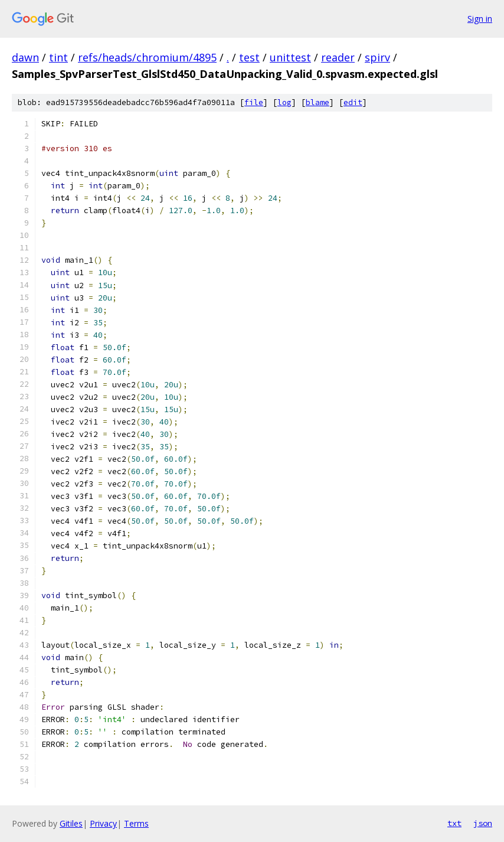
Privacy (103, 823)
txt (454, 823)
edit (353, 102)
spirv (377, 57)
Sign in (480, 19)
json (483, 823)
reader (338, 57)
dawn (25, 57)
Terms (136, 823)
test (249, 57)
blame (318, 102)
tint (58, 57)
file (254, 102)
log (284, 102)
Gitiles (71, 823)
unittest (290, 57)
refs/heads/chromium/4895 (147, 57)
